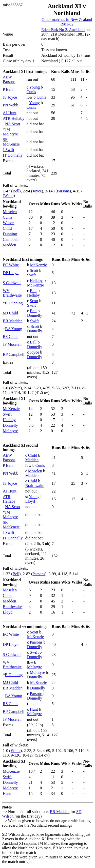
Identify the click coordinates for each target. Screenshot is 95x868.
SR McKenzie (11, 142)
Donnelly (35, 315)
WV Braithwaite (12, 293)
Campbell (11, 239)
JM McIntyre (10, 132)
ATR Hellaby (14, 118)
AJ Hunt (10, 113)
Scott (34, 270)
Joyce (37, 191)
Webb (9, 196)
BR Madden (13, 321)
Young (34, 87)
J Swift (8, 150)
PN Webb (11, 105)
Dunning (10, 234)
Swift (32, 275)
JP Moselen (12, 344)
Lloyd (30, 501)
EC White (11, 265)
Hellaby (36, 281)
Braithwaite (35, 486)
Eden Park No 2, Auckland (63, 30)
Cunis (31, 92)
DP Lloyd (11, 273)
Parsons (63, 191)
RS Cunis (11, 337)
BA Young (14, 329)
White (16, 388)
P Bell (8, 89)
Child (7, 228)
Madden (9, 245)
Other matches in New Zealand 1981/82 (67, 22)
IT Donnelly (13, 155)
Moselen (10, 212)
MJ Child (10, 313)
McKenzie (39, 265)
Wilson (9, 223)
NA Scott (13, 124)
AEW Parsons (9, 79)
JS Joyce (10, 97)
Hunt (34, 709)
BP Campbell (14, 354)
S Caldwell (12, 283)
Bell (16, 191)
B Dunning (14, 303)
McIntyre (10, 431)
